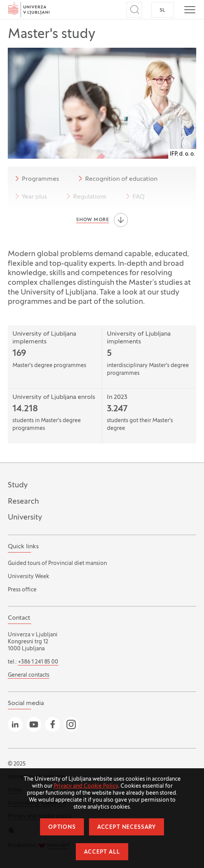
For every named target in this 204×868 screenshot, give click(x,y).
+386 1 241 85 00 (38, 662)
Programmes (36, 178)
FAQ (134, 196)
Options (62, 827)
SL (163, 10)
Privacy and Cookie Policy (86, 786)
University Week (28, 577)
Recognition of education (117, 178)
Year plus (30, 196)
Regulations (85, 196)
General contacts (29, 675)
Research (23, 502)
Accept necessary (126, 827)
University (25, 518)
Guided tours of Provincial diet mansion (57, 564)
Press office (22, 590)
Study (18, 485)
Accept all (102, 852)
